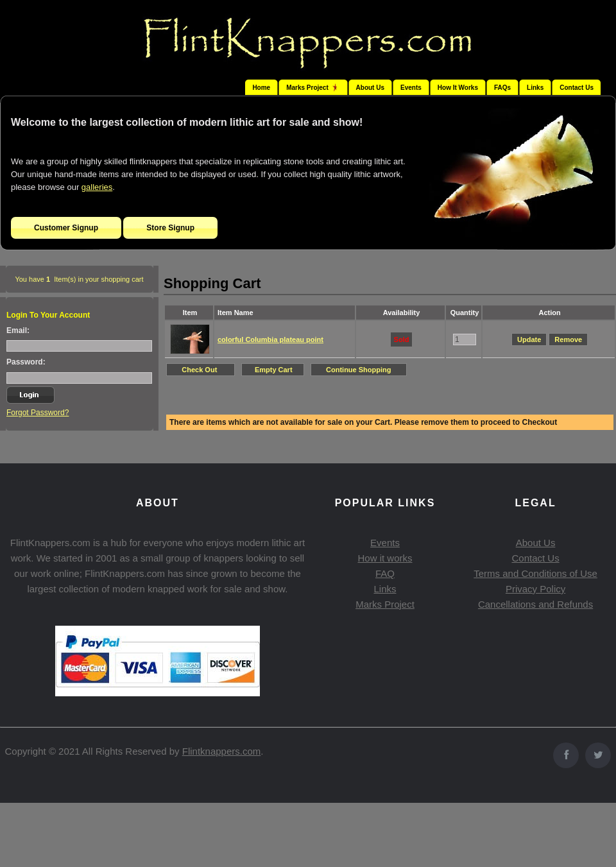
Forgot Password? (38, 413)
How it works (385, 558)
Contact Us (577, 88)
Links (535, 88)
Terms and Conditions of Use (535, 573)
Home (261, 88)
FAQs (502, 88)
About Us (370, 88)
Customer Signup (66, 228)
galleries (97, 187)
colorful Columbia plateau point (270, 339)
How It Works (458, 88)
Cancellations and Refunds (535, 604)
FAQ (385, 573)
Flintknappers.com (222, 751)
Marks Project (385, 604)
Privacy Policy (535, 589)
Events (411, 88)
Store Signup (170, 228)
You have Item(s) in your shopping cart (79, 279)
